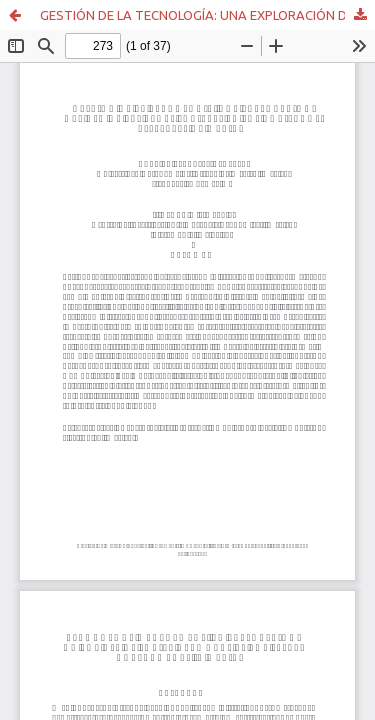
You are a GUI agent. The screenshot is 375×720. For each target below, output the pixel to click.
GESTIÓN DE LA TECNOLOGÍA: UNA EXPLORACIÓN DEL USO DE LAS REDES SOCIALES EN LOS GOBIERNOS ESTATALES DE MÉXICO (207, 15)
